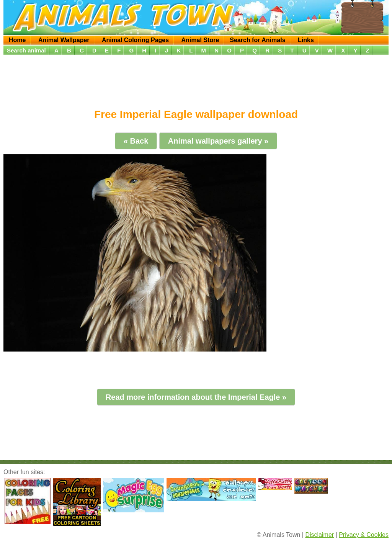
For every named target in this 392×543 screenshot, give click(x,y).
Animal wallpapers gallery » (218, 141)
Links (306, 40)
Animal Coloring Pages (135, 40)
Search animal (26, 50)
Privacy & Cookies (364, 535)
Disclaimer (319, 535)
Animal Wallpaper (64, 40)
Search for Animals (257, 40)
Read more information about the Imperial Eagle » (196, 397)
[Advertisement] (196, 79)
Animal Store (200, 40)
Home (17, 40)
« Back (136, 141)
